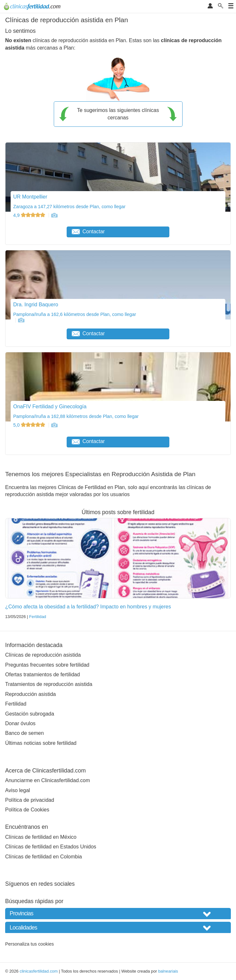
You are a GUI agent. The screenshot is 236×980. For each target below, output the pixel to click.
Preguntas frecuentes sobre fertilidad (47, 665)
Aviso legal (18, 790)
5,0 (30, 425)
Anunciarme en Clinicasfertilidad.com (47, 780)
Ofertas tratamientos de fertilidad (42, 675)
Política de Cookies (27, 810)
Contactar (88, 231)
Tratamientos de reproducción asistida (49, 684)
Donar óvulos (20, 723)
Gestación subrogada (30, 714)
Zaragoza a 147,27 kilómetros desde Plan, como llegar (69, 207)
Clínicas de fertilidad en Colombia (43, 857)
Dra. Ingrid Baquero (36, 305)
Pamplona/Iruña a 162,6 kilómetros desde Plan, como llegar (75, 314)
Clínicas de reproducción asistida (43, 655)
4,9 (30, 215)
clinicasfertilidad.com (39, 971)
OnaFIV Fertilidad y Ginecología (50, 407)
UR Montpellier (30, 197)
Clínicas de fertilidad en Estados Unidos (51, 847)
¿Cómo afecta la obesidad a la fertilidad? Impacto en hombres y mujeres (88, 607)
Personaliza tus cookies (29, 944)
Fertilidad (38, 617)
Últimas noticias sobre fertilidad (41, 743)
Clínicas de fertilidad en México (41, 837)
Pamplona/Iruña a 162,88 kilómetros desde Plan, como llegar (76, 416)
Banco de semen (24, 733)
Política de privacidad (30, 800)
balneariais (168, 971)
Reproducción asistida (30, 694)
